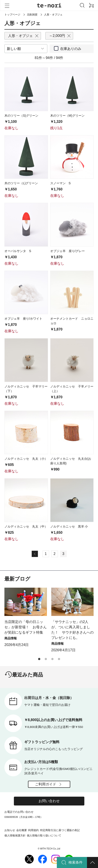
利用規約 (33, 830)
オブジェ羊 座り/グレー (68, 251)
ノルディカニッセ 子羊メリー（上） (72, 389)
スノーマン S (60, 183)
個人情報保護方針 (15, 836)
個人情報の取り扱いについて (44, 836)
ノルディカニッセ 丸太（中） (26, 526)
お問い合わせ (49, 801)
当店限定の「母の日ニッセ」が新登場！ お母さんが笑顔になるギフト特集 (26, 627)
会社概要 (22, 830)
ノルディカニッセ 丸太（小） (26, 459)
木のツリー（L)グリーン (21, 183)
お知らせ (10, 830)
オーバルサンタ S (18, 251)
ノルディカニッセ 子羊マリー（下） (26, 389)
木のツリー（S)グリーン (21, 116)
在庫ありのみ (71, 49)
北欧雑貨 (32, 15)
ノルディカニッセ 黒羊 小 (69, 526)
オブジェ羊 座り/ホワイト (23, 319)
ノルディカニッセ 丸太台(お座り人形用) (71, 461)
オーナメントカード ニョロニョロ (72, 321)
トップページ (12, 15)
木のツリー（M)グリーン (67, 116)
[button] (39, 659)
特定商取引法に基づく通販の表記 (60, 830)
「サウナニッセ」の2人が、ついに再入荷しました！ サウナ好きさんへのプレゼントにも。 (72, 630)
